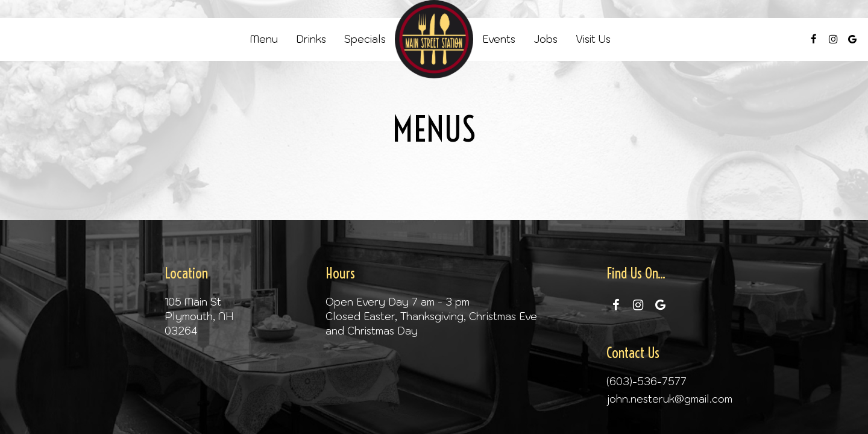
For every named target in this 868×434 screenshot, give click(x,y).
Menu (264, 39)
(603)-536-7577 (646, 382)
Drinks (311, 39)
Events (499, 39)
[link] (434, 39)
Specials (365, 39)
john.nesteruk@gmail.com (669, 399)
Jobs (546, 39)
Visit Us (593, 39)
